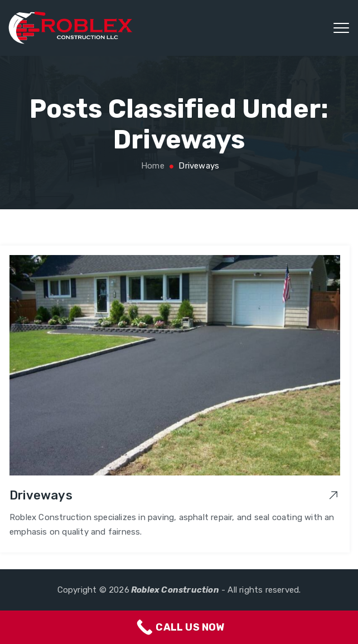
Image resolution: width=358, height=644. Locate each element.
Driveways (41, 495)
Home (152, 166)
